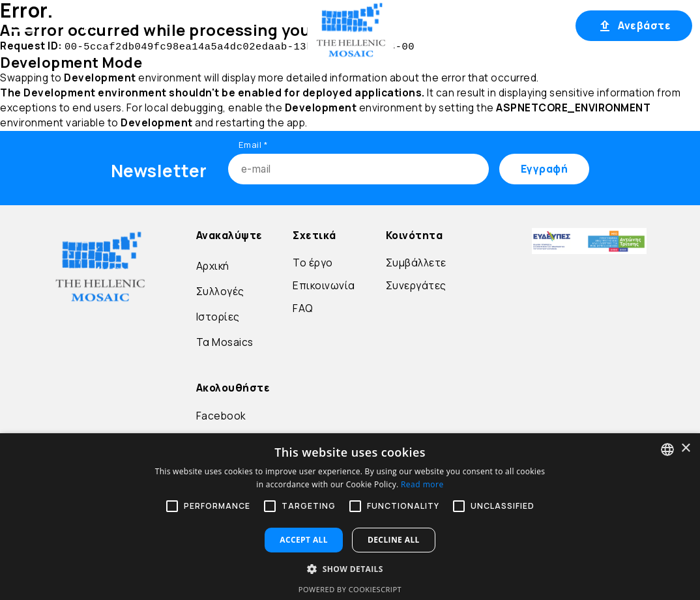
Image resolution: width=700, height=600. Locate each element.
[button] (350, 569)
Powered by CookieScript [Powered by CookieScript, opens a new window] (350, 589)
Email (254, 143)
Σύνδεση (475, 26)
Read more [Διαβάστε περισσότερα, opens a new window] (422, 484)
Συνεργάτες (416, 284)
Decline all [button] (394, 540)
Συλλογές (220, 290)
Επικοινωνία (324, 284)
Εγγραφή (537, 26)
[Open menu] (23, 25)
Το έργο (313, 262)
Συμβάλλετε (416, 262)
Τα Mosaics (225, 341)
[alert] (350, 517)
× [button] (685, 449)
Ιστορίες (218, 316)
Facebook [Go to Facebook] (221, 415)
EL (420, 26)
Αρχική (95, 24)
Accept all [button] (304, 540)
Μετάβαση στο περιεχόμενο (28, 45)
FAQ (303, 307)
